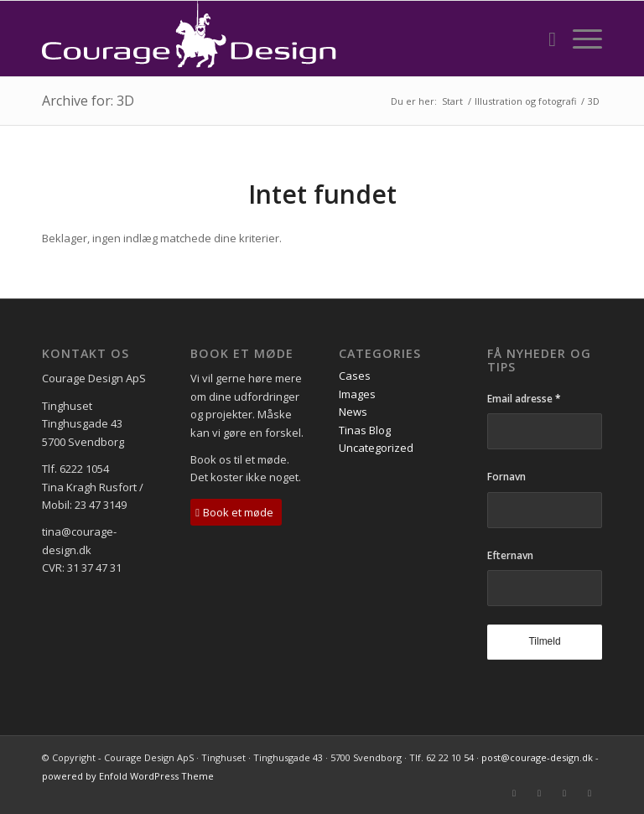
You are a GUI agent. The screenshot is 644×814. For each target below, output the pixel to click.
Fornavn (506, 477)
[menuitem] (544, 39)
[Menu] (579, 39)
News (353, 412)
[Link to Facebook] (539, 793)
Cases (355, 376)
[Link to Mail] (514, 793)
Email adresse (524, 399)
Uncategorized (376, 448)
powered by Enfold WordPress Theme (128, 776)
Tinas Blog (365, 430)
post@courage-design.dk (537, 757)
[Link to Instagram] (589, 793)
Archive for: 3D (88, 101)
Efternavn (510, 555)
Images (357, 394)
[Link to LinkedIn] (564, 793)
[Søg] (544, 39)
